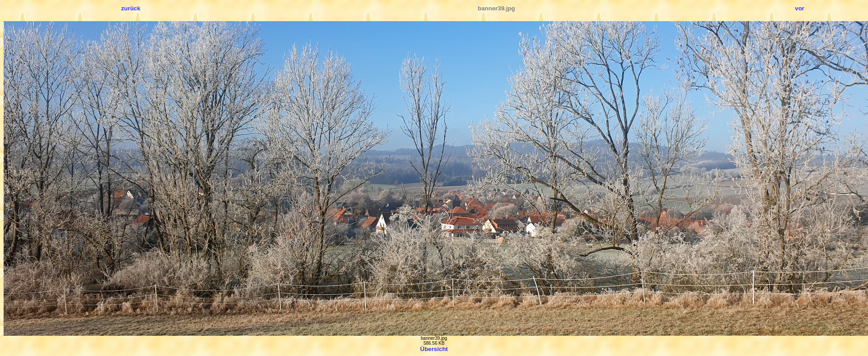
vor (800, 8)
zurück (131, 8)
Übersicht (434, 349)
